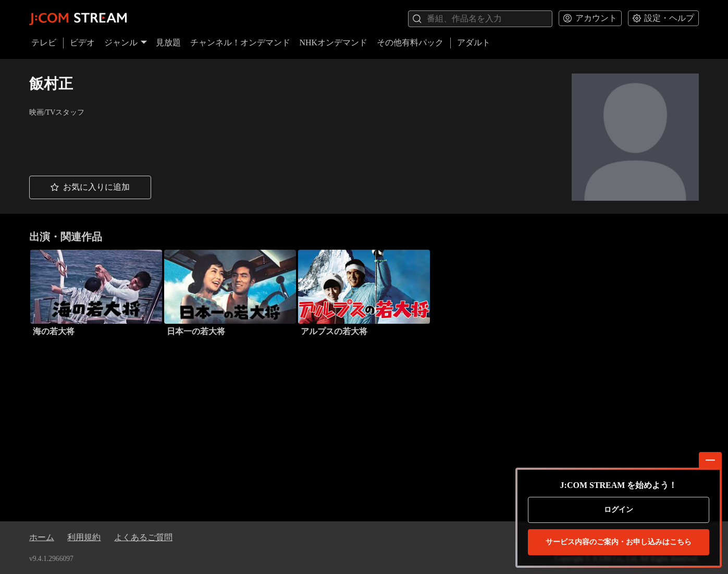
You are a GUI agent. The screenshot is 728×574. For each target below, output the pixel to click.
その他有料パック (410, 42)
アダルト (474, 42)
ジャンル (126, 42)
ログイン (619, 510)
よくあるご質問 (143, 537)
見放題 (168, 42)
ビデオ (82, 42)
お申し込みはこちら (619, 542)
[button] (90, 188)
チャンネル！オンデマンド (240, 42)
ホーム (42, 537)
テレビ (44, 42)
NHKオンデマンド (333, 42)
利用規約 (84, 537)
